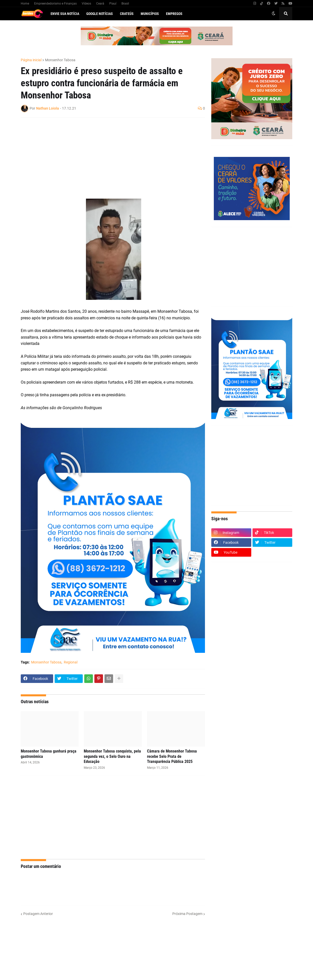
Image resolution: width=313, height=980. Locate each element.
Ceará (100, 4)
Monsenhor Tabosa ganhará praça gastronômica (49, 754)
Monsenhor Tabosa (60, 60)
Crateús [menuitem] (127, 14)
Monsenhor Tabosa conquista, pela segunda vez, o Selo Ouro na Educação (112, 756)
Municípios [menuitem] (150, 14)
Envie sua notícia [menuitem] (65, 14)
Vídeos (86, 4)
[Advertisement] (108, 158)
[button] (274, 14)
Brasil (125, 4)
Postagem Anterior (38, 914)
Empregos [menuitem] (174, 14)
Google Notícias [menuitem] (100, 14)
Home (25, 4)
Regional (71, 662)
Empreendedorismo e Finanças (55, 4)
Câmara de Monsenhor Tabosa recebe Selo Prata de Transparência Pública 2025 (172, 756)
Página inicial (31, 60)
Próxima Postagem (187, 914)
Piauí (113, 4)
